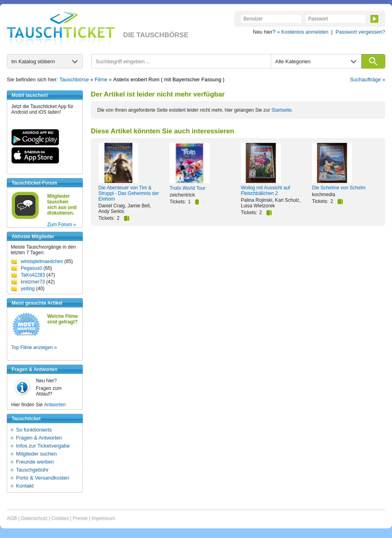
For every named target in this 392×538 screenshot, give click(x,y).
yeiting (28, 289)
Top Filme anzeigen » (34, 347)
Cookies (60, 518)
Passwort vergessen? (360, 32)
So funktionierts (34, 430)
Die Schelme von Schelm (339, 188)
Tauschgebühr (32, 470)
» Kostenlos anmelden (303, 32)
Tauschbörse (74, 79)
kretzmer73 (33, 282)
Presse (80, 518)
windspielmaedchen (42, 261)
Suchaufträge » (368, 79)
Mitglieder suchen (36, 454)
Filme (101, 79)
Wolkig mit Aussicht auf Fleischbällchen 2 (265, 191)
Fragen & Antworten (39, 438)
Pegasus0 (31, 268)
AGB (12, 518)
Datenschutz (34, 518)
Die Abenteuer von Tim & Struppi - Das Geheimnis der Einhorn (129, 193)
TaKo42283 (33, 275)
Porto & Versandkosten (43, 478)
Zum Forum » (62, 225)
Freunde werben (35, 462)
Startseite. (282, 110)
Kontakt (25, 486)
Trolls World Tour (188, 188)
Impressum (103, 518)
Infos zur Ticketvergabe (43, 446)
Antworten (55, 405)
